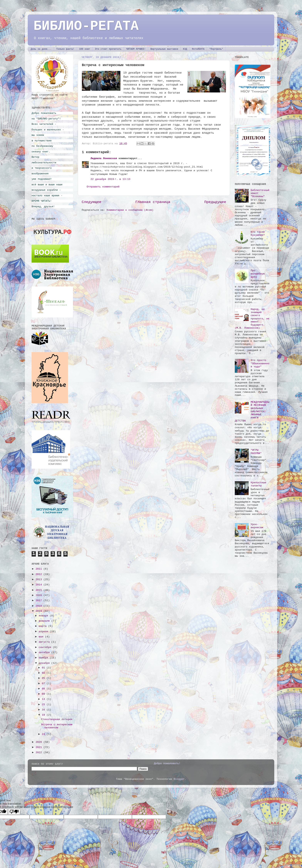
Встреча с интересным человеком (57, 726)
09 (44, 694)
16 (44, 710)
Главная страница (153, 202)
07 (44, 684)
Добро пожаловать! (167, 763)
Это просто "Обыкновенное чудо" (260, 363)
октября (45, 653)
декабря (45, 663)
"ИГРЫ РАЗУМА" (256, 452)
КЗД (185, 49)
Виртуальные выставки (164, 49)
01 (44, 668)
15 (44, 705)
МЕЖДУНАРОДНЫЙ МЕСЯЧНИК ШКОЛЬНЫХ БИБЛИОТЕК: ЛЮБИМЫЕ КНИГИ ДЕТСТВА (252, 411)
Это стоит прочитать (108, 49)
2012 (40, 574)
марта (43, 626)
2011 (40, 569)
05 (44, 678)
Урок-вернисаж (257, 526)
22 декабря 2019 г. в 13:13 (110, 179)
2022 (40, 753)
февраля (45, 621)
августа (45, 642)
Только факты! (65, 49)
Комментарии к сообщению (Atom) (130, 210)
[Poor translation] (14, 812)
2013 (40, 580)
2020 (40, 742)
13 (44, 699)
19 (44, 715)
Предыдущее (215, 202)
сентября (46, 647)
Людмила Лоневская (104, 158)
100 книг (85, 49)
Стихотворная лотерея (57, 719)
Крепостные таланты (258, 484)
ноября (44, 658)
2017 (40, 601)
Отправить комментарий (103, 187)
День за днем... (41, 49)
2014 (40, 585)
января (44, 616)
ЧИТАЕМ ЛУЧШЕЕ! (136, 49)
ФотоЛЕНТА (198, 49)
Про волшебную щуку (258, 274)
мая (42, 637)
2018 (40, 606)
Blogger (179, 779)
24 (44, 734)
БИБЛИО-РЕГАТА (86, 26)
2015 (40, 590)
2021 (40, 747)
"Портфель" (216, 49)
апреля (44, 632)
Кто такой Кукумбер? (258, 234)
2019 (40, 611)
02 (44, 673)
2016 (40, 595)
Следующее (91, 202)
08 (44, 689)
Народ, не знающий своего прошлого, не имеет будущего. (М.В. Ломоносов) (252, 319)
